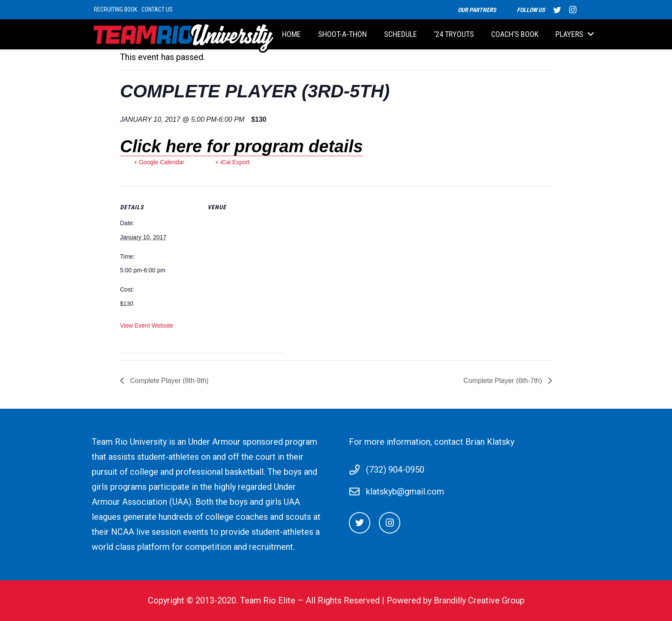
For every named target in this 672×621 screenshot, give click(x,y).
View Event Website (147, 326)
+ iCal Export (232, 162)
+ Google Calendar (159, 162)
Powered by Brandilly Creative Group (456, 600)
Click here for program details (241, 146)
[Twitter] (360, 523)
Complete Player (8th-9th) (168, 381)
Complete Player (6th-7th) (504, 381)
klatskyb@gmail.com (405, 491)
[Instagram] (390, 523)
